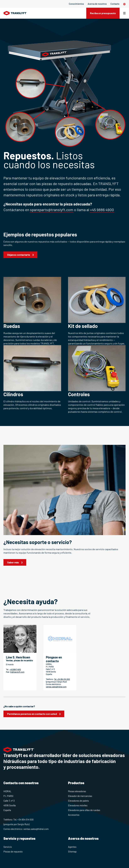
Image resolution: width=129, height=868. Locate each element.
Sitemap (72, 852)
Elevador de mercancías (80, 796)
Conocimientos (76, 4)
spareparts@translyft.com (52, 210)
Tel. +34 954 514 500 (62, 679)
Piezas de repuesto (13, 852)
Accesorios (74, 815)
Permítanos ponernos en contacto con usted (32, 714)
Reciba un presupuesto (103, 13)
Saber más (13, 562)
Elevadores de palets (78, 801)
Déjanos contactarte (19, 255)
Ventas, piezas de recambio (19, 660)
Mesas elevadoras (77, 791)
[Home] (15, 13)
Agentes (72, 847)
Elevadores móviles (78, 805)
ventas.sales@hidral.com (56, 687)
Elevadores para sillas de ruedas (84, 810)
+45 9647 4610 (15, 669)
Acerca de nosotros (97, 4)
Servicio (8, 847)
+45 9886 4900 (102, 210)
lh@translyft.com (17, 672)
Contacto (115, 4)
